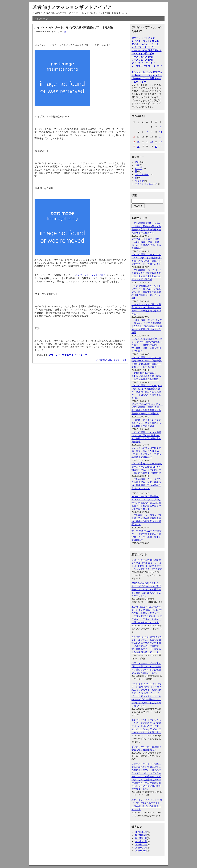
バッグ (138, 168)
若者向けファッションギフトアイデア (72, 7)
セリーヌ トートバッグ (143, 38)
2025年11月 (141, 848)
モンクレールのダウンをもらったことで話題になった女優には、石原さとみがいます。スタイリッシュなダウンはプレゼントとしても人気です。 (146, 726)
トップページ (41, 19)
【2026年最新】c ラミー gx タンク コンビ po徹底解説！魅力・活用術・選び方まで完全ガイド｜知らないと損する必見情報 (147, 392)
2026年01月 (141, 841)
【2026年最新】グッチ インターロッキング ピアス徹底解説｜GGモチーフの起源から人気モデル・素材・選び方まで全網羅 (147, 326)
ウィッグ (139, 181)
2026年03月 (141, 835)
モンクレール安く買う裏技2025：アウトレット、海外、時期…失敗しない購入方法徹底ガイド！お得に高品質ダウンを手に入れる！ (146, 503)
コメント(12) (120, 360)
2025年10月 (141, 851)
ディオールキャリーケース (145, 44)
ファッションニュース (146, 184)
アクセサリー (142, 174)
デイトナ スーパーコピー (144, 63)
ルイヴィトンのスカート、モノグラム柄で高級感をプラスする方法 (73, 27)
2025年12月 (141, 845)
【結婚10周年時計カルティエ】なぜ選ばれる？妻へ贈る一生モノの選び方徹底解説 (146, 376)
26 (138, 146)
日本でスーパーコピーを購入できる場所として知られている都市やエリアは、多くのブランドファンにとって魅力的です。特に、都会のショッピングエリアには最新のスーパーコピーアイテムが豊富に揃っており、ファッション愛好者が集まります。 (146, 776)
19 (138, 142)
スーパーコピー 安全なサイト (147, 50)
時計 (137, 162)
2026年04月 (141, 832)
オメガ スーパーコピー (143, 47)
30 (156, 146)
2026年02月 (141, 838)
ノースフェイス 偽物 (142, 57)
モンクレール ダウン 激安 (145, 72)
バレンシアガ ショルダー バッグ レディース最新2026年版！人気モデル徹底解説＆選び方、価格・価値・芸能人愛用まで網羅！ (147, 345)
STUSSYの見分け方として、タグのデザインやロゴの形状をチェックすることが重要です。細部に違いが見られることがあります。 (146, 589)
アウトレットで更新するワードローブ (68, 355)
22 (152, 142)
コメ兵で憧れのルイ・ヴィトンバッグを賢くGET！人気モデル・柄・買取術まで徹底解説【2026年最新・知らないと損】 (146, 292)
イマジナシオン (83, 275)
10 (161, 132)
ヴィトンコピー (99, 275)
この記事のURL (104, 360)
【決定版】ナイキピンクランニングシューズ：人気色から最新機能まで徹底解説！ (146, 423)
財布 (137, 165)
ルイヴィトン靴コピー (143, 54)
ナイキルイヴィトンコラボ (145, 41)
